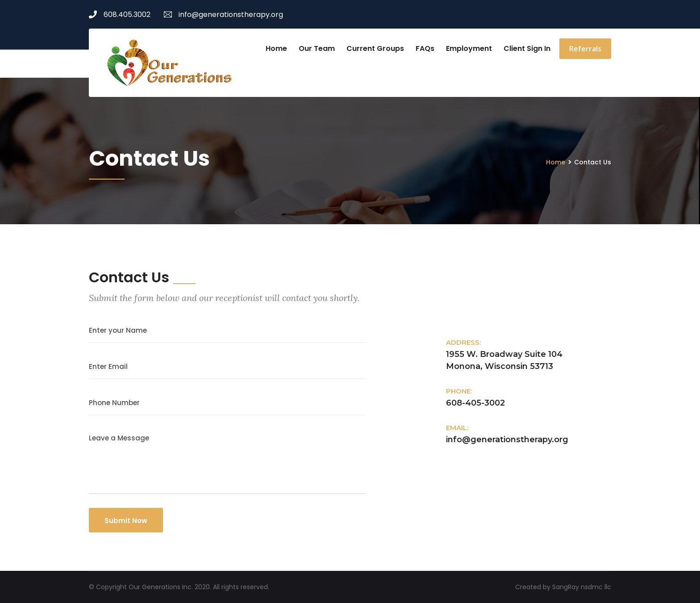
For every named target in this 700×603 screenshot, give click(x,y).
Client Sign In (527, 48)
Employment (469, 48)
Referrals (585, 49)
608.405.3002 (120, 15)
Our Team (317, 48)
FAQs (425, 48)
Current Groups (375, 48)
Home (276, 48)
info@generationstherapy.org (223, 15)
